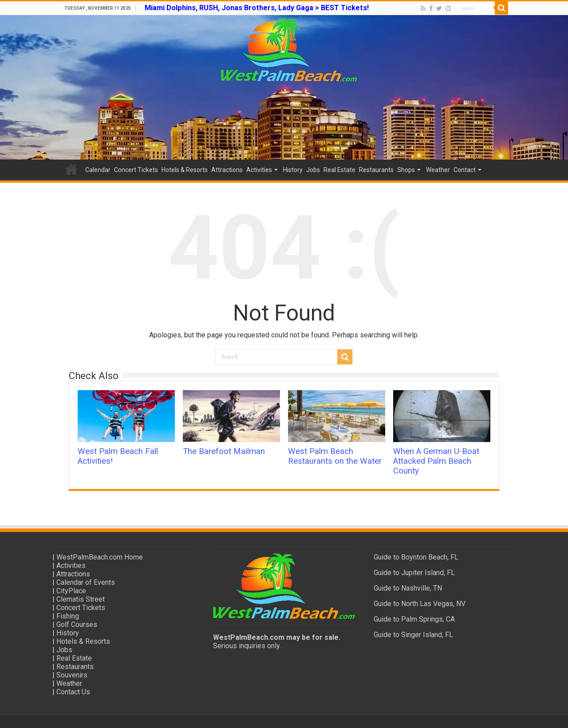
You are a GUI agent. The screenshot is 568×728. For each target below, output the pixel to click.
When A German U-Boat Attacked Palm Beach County (436, 461)
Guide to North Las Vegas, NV (420, 604)
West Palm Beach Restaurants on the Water (335, 456)
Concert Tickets (136, 170)
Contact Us (73, 692)
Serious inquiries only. (247, 646)
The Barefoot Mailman (224, 451)
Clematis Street (81, 599)
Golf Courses (77, 624)
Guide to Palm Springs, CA (414, 619)
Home (71, 169)
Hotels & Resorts (185, 170)
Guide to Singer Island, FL (413, 635)
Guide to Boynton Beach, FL (416, 557)
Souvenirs (72, 675)
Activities (259, 170)
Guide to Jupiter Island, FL (414, 573)
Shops (406, 170)
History (293, 170)
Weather (438, 170)
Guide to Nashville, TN (408, 588)
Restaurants (376, 170)
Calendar (98, 170)
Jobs (313, 170)
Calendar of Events (86, 582)
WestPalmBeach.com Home (100, 557)
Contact (465, 170)
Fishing (68, 616)
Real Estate (339, 170)
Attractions (227, 170)
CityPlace (71, 591)
